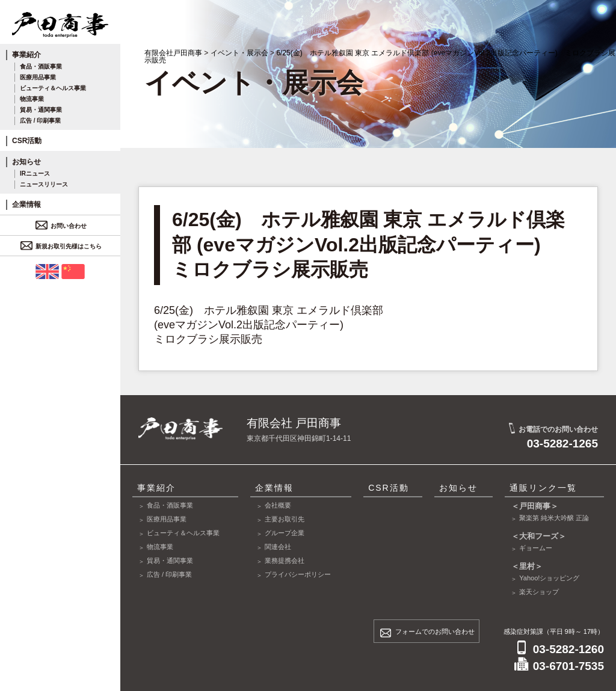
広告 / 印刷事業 (40, 121)
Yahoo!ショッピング (549, 578)
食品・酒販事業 (41, 66)
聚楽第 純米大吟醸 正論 (554, 518)
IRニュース (35, 174)
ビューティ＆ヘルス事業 (53, 88)
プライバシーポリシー (298, 574)
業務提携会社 (285, 560)
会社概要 (278, 505)
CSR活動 (27, 141)
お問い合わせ (63, 226)
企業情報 (26, 204)
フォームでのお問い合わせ (435, 631)
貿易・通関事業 (41, 110)
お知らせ (26, 162)
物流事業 (32, 99)
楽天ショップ (539, 592)
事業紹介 (26, 55)
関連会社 (278, 547)
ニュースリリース (44, 184)
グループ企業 (285, 533)
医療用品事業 (38, 77)
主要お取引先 (285, 519)
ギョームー (536, 548)
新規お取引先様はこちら (63, 246)
